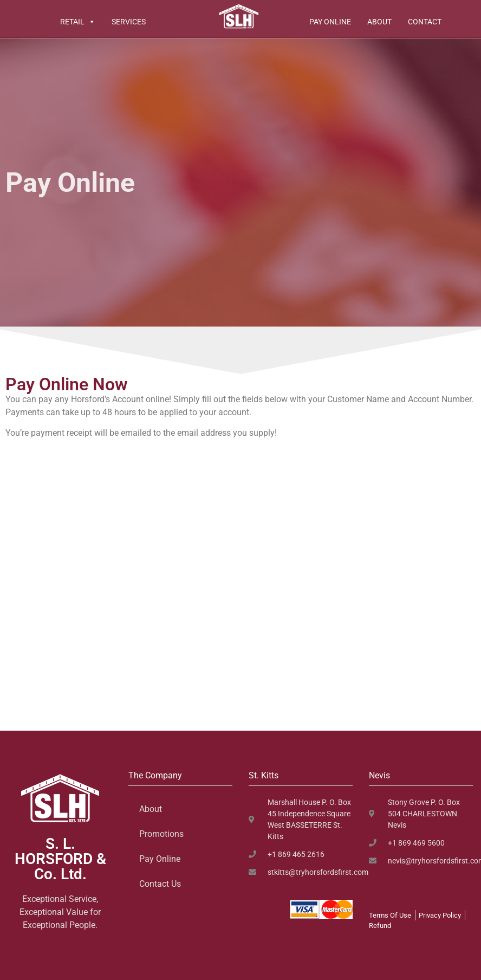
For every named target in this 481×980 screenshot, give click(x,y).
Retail (78, 22)
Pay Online (330, 22)
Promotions (161, 834)
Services (129, 22)
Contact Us (160, 884)
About (379, 22)
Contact (425, 22)
